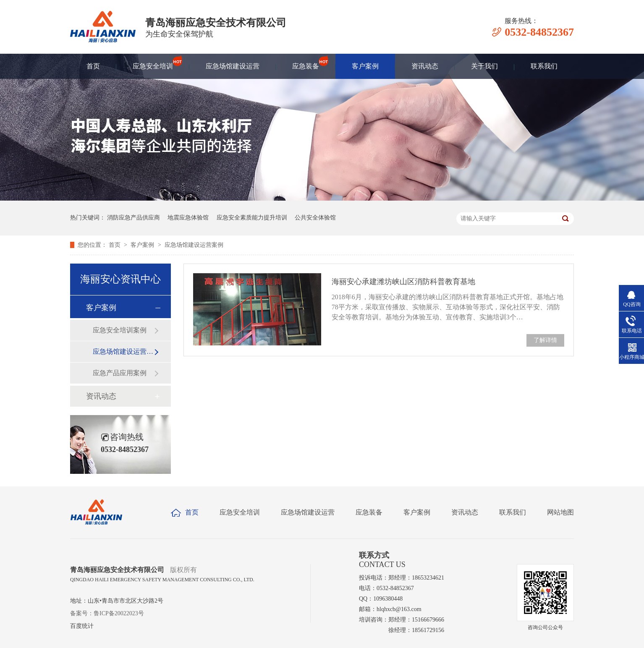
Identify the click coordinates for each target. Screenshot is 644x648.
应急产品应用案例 (120, 373)
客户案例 (365, 66)
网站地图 (560, 512)
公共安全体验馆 (315, 218)
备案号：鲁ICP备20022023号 (107, 613)
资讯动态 (425, 66)
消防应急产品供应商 (134, 218)
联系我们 (544, 66)
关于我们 (484, 66)
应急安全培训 (153, 62)
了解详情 (545, 340)
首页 (93, 66)
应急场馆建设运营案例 (194, 245)
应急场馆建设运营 (233, 66)
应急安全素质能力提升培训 (252, 218)
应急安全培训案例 (120, 330)
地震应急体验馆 (188, 218)
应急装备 (306, 62)
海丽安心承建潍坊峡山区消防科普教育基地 (403, 282)
